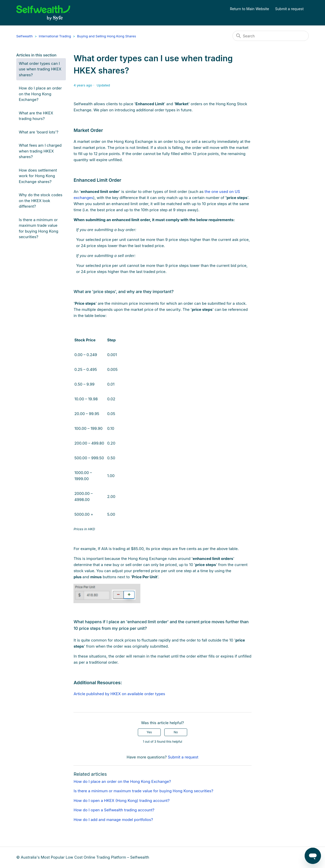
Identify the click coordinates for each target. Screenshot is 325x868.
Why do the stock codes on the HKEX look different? (41, 201)
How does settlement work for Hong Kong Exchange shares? (38, 176)
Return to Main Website (249, 9)
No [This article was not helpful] (176, 732)
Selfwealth (25, 36)
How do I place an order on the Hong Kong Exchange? (40, 94)
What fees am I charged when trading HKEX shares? (40, 151)
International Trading (55, 36)
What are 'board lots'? (39, 132)
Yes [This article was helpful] (149, 732)
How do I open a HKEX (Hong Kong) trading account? (121, 801)
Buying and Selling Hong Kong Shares (107, 36)
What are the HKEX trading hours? (36, 116)
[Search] (271, 36)
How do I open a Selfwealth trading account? (114, 810)
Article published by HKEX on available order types (119, 694)
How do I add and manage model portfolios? (113, 820)
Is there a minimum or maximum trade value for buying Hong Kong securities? (39, 228)
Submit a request (289, 9)
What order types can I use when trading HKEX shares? (40, 69)
